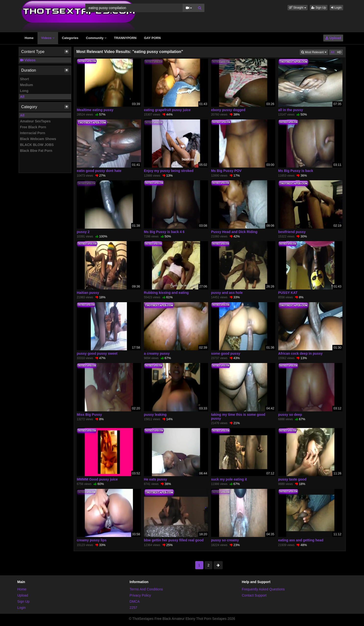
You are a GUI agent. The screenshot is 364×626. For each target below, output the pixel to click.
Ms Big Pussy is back (296, 171)
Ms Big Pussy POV (226, 171)
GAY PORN (152, 38)
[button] (298, 8)
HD (339, 52)
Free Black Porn (33, 127)
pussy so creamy (225, 540)
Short (25, 79)
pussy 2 (83, 232)
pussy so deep (290, 415)
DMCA (135, 601)
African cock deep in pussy (300, 353)
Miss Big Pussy (89, 415)
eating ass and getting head (301, 540)
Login (336, 8)
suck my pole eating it (229, 479)
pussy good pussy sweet (97, 353)
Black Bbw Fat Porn (36, 151)
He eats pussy (155, 479)
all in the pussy (291, 110)
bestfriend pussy (292, 232)
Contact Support (254, 595)
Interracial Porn (33, 133)
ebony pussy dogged (228, 110)
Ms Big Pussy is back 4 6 (164, 232)
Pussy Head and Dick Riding (234, 232)
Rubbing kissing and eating (166, 293)
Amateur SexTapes (35, 121)
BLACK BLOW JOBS (37, 145)
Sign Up (319, 8)
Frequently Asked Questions (263, 589)
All (22, 97)
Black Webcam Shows (38, 139)
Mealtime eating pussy (95, 110)
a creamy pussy (157, 353)
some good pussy (226, 353)
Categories (70, 38)
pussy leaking (155, 415)
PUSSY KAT (288, 293)
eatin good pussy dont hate (99, 171)
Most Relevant (314, 52)
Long (24, 91)
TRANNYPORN (125, 38)
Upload (333, 38)
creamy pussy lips (92, 540)
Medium (27, 85)
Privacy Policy (140, 595)
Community (96, 38)
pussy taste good (292, 479)
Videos (48, 38)
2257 (133, 608)
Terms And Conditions (146, 589)
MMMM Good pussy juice (97, 479)
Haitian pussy (88, 293)
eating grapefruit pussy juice (167, 110)
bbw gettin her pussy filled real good (174, 540)
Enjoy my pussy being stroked (169, 171)
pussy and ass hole (227, 293)
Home (29, 38)
